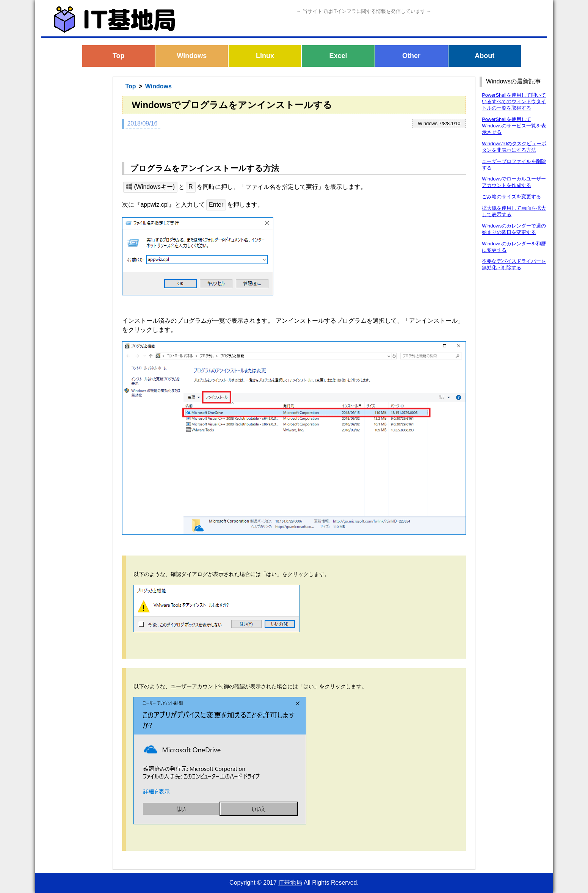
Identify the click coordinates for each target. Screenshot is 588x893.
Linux (265, 56)
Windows (192, 56)
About (485, 56)
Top (119, 56)
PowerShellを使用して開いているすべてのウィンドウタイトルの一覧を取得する (514, 101)
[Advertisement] (74, 196)
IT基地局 (290, 883)
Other (411, 56)
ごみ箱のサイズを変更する (511, 197)
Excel (338, 56)
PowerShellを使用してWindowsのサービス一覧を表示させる (514, 126)
